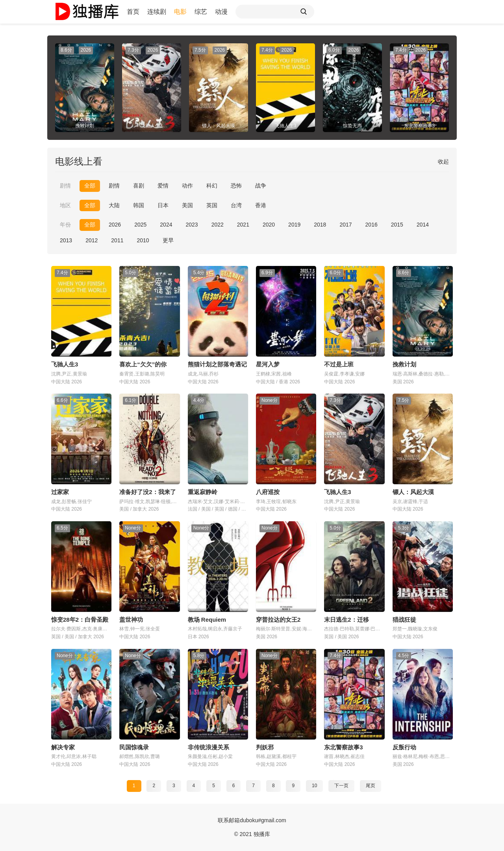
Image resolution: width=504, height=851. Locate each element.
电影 (180, 12)
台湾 (236, 205)
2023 (192, 225)
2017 (346, 225)
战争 (261, 186)
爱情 (163, 186)
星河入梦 (268, 364)
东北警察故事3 (343, 747)
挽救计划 (404, 364)
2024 (166, 225)
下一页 (341, 786)
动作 (187, 186)
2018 (320, 225)
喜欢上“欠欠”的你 (143, 364)
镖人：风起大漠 (413, 492)
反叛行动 (404, 747)
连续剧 (157, 12)
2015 (397, 225)
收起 (443, 162)
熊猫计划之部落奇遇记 (217, 364)
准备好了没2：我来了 (147, 492)
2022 (218, 225)
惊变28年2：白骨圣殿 (80, 620)
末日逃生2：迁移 (346, 620)
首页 (133, 12)
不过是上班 (339, 364)
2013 (66, 240)
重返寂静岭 (203, 492)
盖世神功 (131, 620)
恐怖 (236, 186)
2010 (143, 240)
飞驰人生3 (65, 364)
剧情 (65, 186)
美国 (187, 205)
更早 (168, 240)
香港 (261, 205)
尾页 (371, 786)
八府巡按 (268, 492)
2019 (294, 225)
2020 (269, 225)
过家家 (60, 492)
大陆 (114, 205)
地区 (65, 205)
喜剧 (139, 186)
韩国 (139, 205)
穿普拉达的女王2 (278, 620)
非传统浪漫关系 (208, 747)
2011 (117, 240)
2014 (423, 225)
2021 (243, 225)
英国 (212, 205)
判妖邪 (265, 747)
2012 (92, 240)
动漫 (221, 12)
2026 (115, 225)
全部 (90, 186)
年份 (65, 225)
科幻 (212, 186)
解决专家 (63, 747)
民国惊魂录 (134, 747)
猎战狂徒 (404, 620)
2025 (140, 225)
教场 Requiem (207, 620)
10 (314, 786)
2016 (372, 225)
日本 (163, 205)
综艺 (201, 12)
